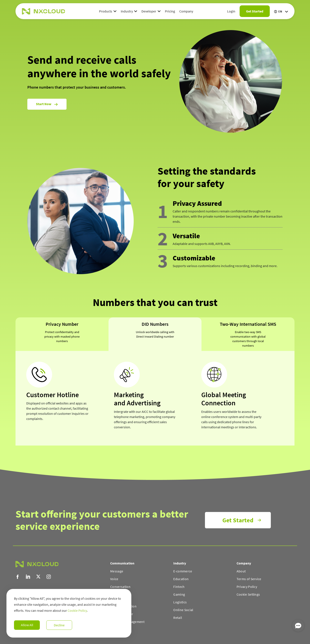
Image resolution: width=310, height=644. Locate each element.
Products (106, 11)
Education (181, 579)
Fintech (179, 587)
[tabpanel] (155, 398)
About (241, 571)
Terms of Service (249, 579)
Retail (178, 618)
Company (186, 11)
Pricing (170, 11)
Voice (114, 579)
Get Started (255, 11)
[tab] (62, 334)
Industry (127, 11)
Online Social (183, 610)
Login (231, 11)
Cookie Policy (77, 610)
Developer (149, 11)
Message (117, 571)
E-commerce (183, 571)
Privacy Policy (247, 587)
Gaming (179, 594)
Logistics (180, 602)
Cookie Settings (248, 594)
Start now (47, 104)
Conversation (120, 587)
